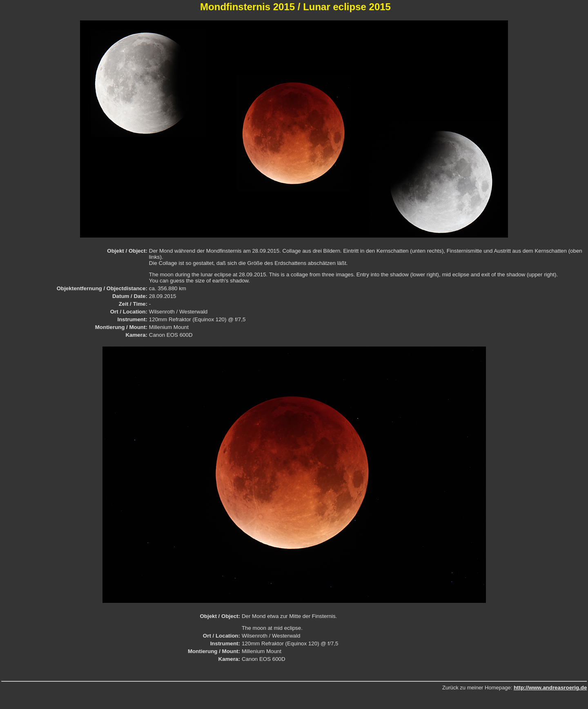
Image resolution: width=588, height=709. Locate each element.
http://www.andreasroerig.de (550, 688)
